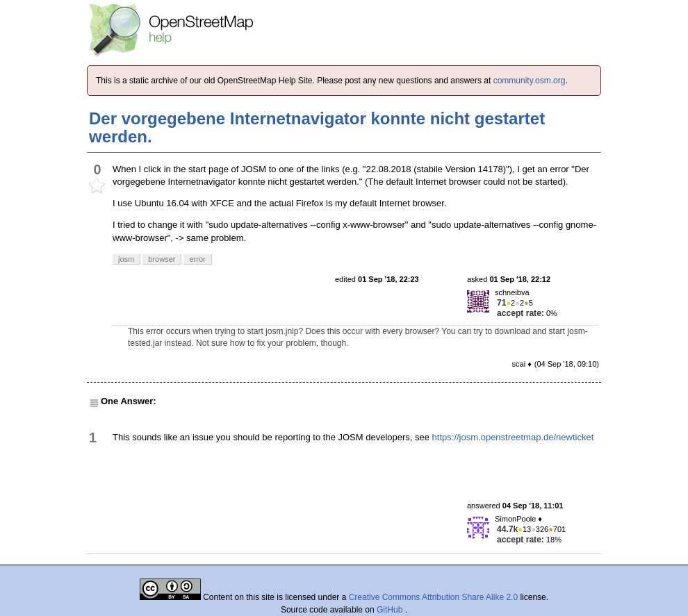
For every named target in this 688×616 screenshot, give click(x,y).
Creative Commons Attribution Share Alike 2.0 (433, 597)
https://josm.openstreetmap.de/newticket (513, 437)
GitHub (391, 610)
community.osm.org (530, 81)
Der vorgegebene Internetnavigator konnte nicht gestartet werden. (317, 127)
